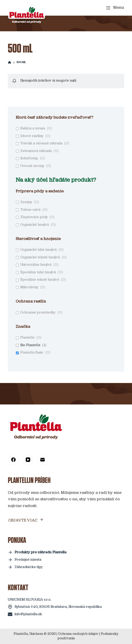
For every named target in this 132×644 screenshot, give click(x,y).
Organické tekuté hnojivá (40, 258)
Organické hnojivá (35, 225)
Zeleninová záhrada (36, 151)
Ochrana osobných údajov (78, 634)
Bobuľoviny (29, 159)
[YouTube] (28, 460)
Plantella (27, 338)
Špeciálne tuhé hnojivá (38, 273)
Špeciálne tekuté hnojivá (40, 280)
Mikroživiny (29, 287)
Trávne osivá (30, 210)
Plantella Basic (32, 353)
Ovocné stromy (32, 166)
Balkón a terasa (33, 129)
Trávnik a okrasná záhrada (41, 144)
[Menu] (115, 8)
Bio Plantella (30, 345)
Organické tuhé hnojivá (38, 250)
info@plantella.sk (28, 614)
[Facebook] (13, 460)
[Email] (43, 460)
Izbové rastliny (32, 136)
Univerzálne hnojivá (36, 265)
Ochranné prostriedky (38, 313)
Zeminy (26, 202)
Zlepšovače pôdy (34, 217)
